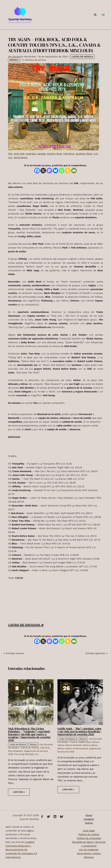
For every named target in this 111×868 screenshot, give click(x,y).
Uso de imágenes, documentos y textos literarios (89, 854)
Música (14, 65)
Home (89, 815)
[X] (43, 176)
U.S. (10, 163)
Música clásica (90, 750)
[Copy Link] (68, 176)
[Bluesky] (55, 176)
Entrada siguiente (96, 659)
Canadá (41, 159)
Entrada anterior (14, 659)
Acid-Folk (19, 159)
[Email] (74, 176)
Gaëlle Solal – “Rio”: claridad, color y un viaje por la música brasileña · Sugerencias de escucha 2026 (79, 737)
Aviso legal (89, 831)
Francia (35, 753)
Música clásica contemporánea (73, 754)
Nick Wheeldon (15, 756)
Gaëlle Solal (84, 747)
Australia (31, 159)
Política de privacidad (89, 838)
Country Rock (54, 159)
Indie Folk (45, 753)
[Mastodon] (49, 176)
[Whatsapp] (62, 176)
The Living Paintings (24, 759)
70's (10, 159)
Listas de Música (82, 62)
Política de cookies (89, 834)
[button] (95, 17)
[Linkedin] (55, 817)
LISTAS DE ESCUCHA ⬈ (26, 630)
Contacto (89, 819)
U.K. (96, 159)
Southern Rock (84, 159)
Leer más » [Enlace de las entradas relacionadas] (19, 797)
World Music (21, 163)
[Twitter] (48, 817)
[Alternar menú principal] (103, 17)
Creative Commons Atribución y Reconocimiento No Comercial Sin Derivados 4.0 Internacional (21, 850)
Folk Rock (69, 159)
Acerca (89, 823)
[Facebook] (37, 176)
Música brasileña (74, 750)
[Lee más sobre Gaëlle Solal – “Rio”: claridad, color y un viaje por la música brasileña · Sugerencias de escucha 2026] (80, 707)
